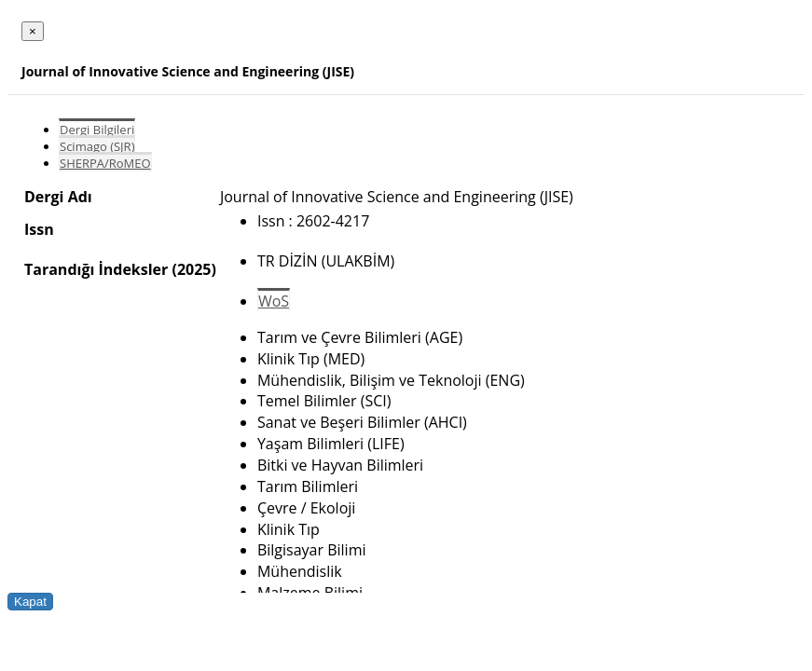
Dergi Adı (58, 197)
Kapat (30, 602)
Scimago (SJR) (97, 146)
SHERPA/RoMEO (105, 163)
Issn (39, 229)
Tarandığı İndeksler (96, 269)
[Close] (33, 31)
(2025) (193, 269)
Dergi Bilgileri (97, 130)
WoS (274, 301)
